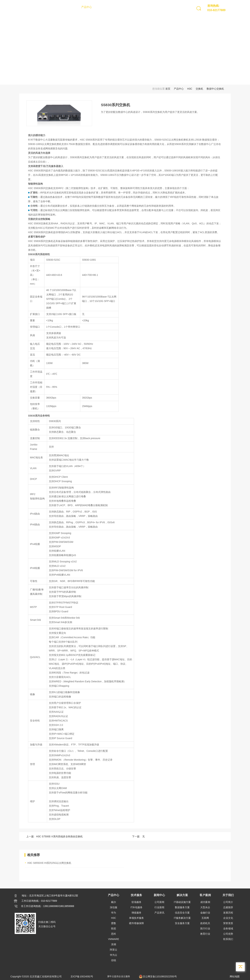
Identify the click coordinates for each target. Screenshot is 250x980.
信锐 (114, 960)
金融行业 (205, 913)
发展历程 (228, 913)
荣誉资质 (228, 923)
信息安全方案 (182, 913)
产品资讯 (159, 913)
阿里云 (114, 950)
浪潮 (114, 944)
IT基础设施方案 (182, 902)
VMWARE (114, 939)
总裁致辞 (228, 907)
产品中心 (87, 7)
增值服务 (136, 913)
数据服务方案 (182, 907)
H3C (190, 89)
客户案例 (149, 7)
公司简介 (228, 902)
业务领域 (228, 929)
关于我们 (164, 7)
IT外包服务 (136, 907)
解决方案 (133, 7)
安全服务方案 (182, 923)
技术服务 (102, 7)
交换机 (199, 89)
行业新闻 (159, 907)
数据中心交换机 (215, 89)
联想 (114, 929)
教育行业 (205, 934)
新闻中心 (118, 7)
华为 (114, 913)
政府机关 (205, 923)
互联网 (205, 918)
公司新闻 (159, 902)
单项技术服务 (136, 918)
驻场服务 (136, 902)
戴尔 (114, 902)
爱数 (114, 923)
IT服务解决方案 (182, 918)
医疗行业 (205, 929)
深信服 (114, 907)
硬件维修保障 (136, 923)
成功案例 (205, 902)
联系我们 (228, 939)
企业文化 (228, 918)
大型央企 (205, 907)
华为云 (114, 955)
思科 (114, 934)
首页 (74, 7)
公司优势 (228, 934)
